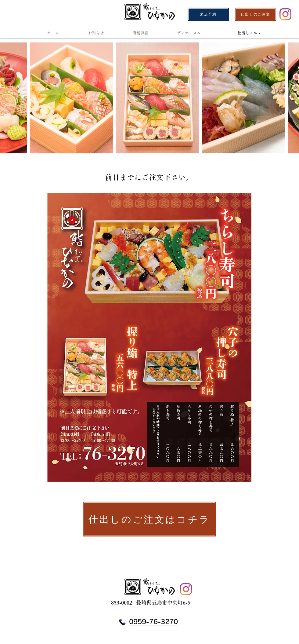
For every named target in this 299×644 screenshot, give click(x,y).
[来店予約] (208, 14)
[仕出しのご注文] (256, 14)
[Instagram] (285, 14)
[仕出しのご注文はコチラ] (149, 519)
